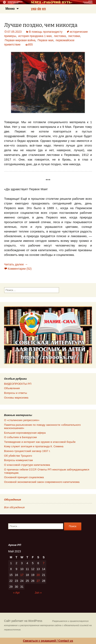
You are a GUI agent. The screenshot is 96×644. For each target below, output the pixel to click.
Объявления (12, 388)
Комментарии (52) (20, 269)
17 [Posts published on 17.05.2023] (22, 575)
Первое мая (46, 40)
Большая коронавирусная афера (25, 433)
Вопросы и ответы (15, 393)
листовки (74, 36)
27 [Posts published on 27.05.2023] (38, 581)
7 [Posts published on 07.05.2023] (44, 563)
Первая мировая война (20, 40)
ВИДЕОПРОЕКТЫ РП (18, 384)
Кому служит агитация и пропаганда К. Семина (34, 446)
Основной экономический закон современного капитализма (42, 482)
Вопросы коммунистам (18, 460)
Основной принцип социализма (24, 477)
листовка (60, 36)
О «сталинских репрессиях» (22, 420)
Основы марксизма (16, 398)
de (39, 9)
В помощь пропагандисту (46, 32)
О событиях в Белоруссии (20, 437)
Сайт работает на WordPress (23, 621)
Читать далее (16, 264)
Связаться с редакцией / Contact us (48, 641)
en (44, 9)
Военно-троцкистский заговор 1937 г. (27, 451)
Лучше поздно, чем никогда (41, 25)
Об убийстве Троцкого (18, 456)
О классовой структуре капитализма (27, 465)
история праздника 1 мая (35, 36)
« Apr (16, 593)
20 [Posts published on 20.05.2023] (38, 575)
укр (34, 9)
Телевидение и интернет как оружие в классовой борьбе (40, 442)
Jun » (38, 593)
